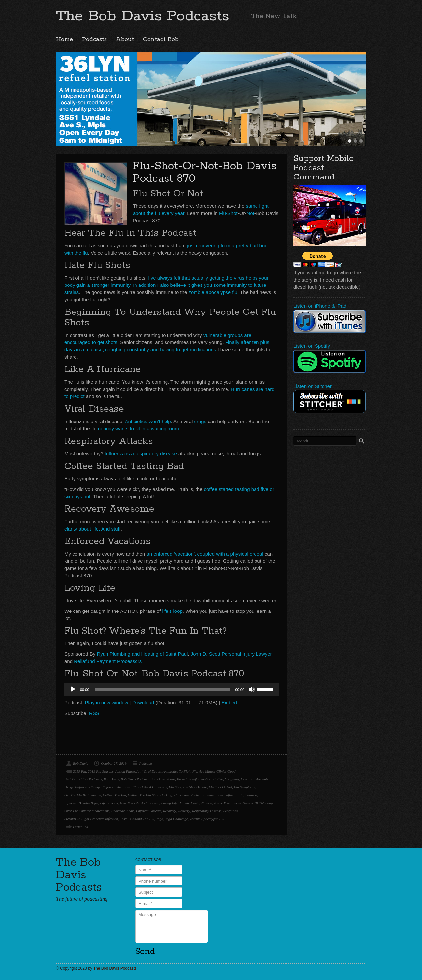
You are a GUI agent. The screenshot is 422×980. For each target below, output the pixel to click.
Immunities (215, 795)
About (125, 39)
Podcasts (94, 39)
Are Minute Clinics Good (217, 771)
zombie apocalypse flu (213, 292)
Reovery (184, 811)
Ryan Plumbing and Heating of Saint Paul (142, 654)
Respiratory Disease (207, 811)
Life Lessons (109, 803)
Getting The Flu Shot (143, 795)
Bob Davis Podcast (135, 779)
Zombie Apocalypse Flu (207, 819)
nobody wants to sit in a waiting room (138, 429)
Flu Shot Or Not (220, 787)
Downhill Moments (255, 779)
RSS (94, 713)
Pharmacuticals (123, 811)
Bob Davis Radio (163, 779)
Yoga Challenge (176, 819)
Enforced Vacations (116, 787)
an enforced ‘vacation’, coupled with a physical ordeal (205, 554)
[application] (171, 689)
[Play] (73, 689)
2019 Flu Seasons (101, 771)
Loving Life (169, 803)
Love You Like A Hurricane (139, 803)
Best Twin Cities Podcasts (83, 779)
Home (64, 39)
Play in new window (107, 703)
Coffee (218, 779)
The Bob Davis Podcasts (143, 16)
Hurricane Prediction (190, 795)
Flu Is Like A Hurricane (150, 787)
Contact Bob (161, 39)
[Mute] (252, 689)
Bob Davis (80, 763)
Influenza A (249, 795)
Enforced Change (88, 787)
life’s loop (172, 611)
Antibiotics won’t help (148, 421)
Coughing (232, 779)
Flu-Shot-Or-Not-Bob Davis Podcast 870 (205, 172)
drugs (200, 421)
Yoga (160, 819)
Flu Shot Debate (195, 787)
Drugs (69, 787)
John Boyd (90, 803)
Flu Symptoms (244, 787)
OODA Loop (264, 803)
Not (250, 213)
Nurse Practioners (227, 803)
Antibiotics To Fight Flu (180, 771)
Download (143, 703)
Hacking (166, 795)
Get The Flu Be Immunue (83, 795)
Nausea (207, 803)
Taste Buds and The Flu (137, 819)
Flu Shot (175, 787)
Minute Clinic (189, 803)
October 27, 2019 (114, 763)
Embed (229, 703)
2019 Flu (79, 771)
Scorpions (230, 811)
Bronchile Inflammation (194, 779)
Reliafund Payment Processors (108, 661)
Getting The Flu (114, 795)
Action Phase (125, 771)
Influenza (232, 795)
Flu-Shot (228, 213)
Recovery (170, 811)
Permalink (80, 827)
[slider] (162, 689)
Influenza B (73, 803)
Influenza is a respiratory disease (141, 454)
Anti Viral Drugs (149, 771)
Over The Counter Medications (87, 811)
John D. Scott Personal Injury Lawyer (231, 654)
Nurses (248, 803)
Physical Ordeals (149, 811)
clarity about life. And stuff (92, 529)
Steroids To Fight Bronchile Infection (91, 819)
